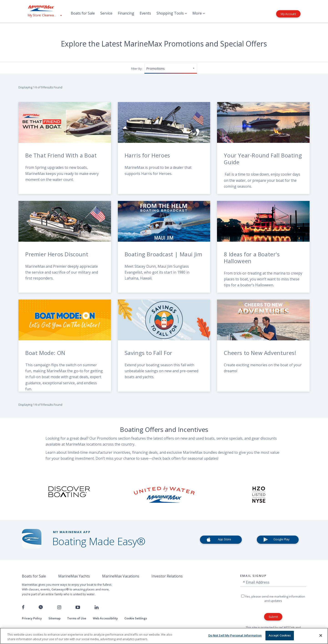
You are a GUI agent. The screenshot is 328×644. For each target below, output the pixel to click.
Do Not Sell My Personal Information (235, 635)
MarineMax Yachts (74, 576)
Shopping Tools (172, 13)
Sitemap (54, 618)
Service (106, 13)
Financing (126, 13)
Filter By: (137, 69)
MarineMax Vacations (121, 576)
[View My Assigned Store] (45, 15)
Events (145, 13)
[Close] (321, 635)
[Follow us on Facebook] (23, 607)
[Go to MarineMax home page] (45, 8)
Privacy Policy (32, 618)
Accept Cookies (280, 635)
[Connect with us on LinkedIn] (97, 607)
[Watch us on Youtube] (78, 607)
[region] (164, 636)
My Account (288, 14)
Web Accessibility (105, 618)
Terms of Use (77, 618)
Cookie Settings (136, 618)
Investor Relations (167, 576)
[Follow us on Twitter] (41, 607)
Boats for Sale (83, 13)
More (199, 13)
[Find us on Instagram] (59, 607)
